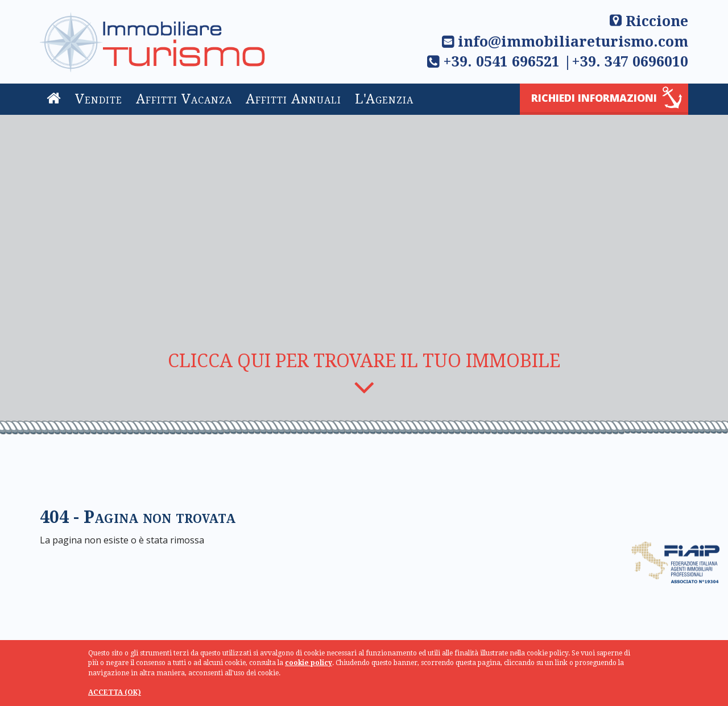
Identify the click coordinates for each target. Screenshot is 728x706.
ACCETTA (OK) (115, 692)
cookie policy (309, 663)
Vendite (99, 99)
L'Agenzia (384, 99)
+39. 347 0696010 (630, 62)
